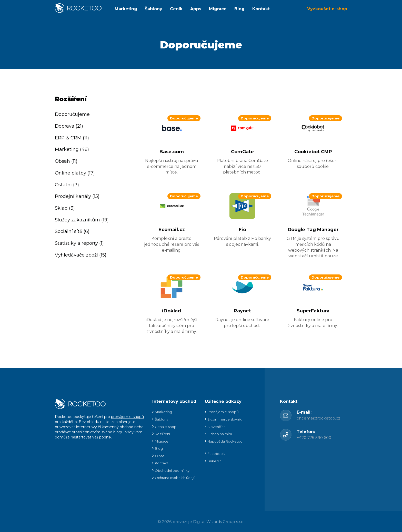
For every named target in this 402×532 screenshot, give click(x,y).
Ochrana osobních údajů (175, 478)
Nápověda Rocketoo (225, 441)
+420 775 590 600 (314, 438)
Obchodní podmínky (172, 470)
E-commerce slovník (225, 419)
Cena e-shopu (167, 427)
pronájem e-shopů (127, 417)
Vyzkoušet (327, 9)
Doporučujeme (72, 114)
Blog (239, 9)
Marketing (126, 9)
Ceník (176, 9)
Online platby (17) (75, 173)
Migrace (218, 9)
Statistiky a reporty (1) (79, 243)
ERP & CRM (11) (72, 138)
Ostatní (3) (67, 185)
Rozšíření (162, 434)
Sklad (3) (65, 208)
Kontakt (261, 9)
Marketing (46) (72, 149)
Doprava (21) (69, 126)
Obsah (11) (66, 161)
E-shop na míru (220, 434)
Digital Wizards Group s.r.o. (219, 522)
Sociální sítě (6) (72, 231)
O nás (160, 456)
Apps (196, 9)
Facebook (216, 454)
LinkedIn (214, 461)
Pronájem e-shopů (223, 412)
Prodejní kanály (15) (77, 196)
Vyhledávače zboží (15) (81, 255)
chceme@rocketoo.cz (318, 418)
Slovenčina (217, 427)
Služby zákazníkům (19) (82, 220)
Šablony (154, 9)
